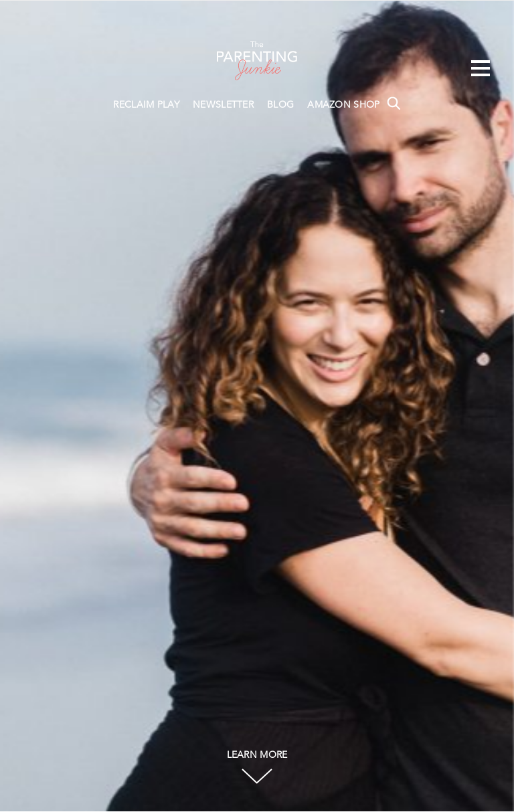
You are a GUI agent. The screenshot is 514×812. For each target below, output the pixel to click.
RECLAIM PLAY (146, 105)
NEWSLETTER (223, 105)
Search (394, 103)
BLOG (280, 105)
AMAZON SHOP (343, 105)
